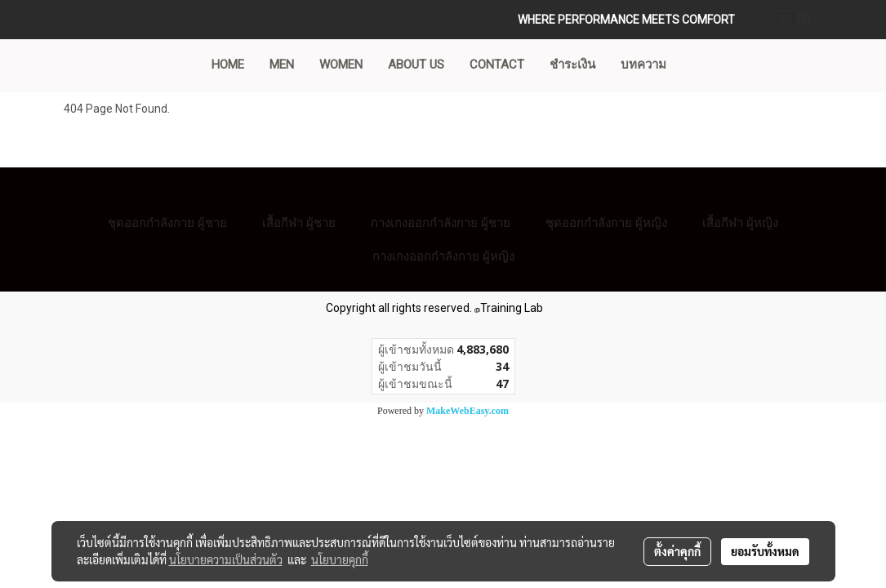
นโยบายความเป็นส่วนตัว (226, 559)
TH (794, 19)
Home (228, 65)
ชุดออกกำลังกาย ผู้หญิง (606, 223)
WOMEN (341, 65)
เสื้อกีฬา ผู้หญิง (740, 223)
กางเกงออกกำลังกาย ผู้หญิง (443, 256)
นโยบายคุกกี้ (340, 559)
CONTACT (497, 65)
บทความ (643, 65)
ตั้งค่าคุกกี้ (677, 551)
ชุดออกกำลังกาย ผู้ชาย (167, 223)
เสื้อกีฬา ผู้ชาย (299, 223)
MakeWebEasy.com (467, 411)
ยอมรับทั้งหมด (765, 551)
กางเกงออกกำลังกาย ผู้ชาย (441, 223)
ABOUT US (416, 65)
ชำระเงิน (572, 65)
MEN (282, 65)
